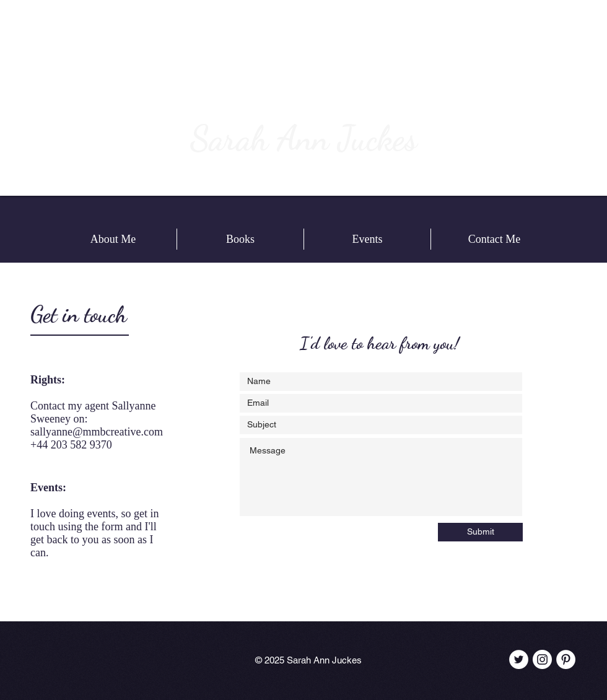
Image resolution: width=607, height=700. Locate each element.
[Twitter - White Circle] (519, 659)
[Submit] (480, 532)
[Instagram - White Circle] (542, 659)
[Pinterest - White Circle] (566, 659)
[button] (240, 239)
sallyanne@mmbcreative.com (97, 432)
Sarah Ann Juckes (303, 138)
